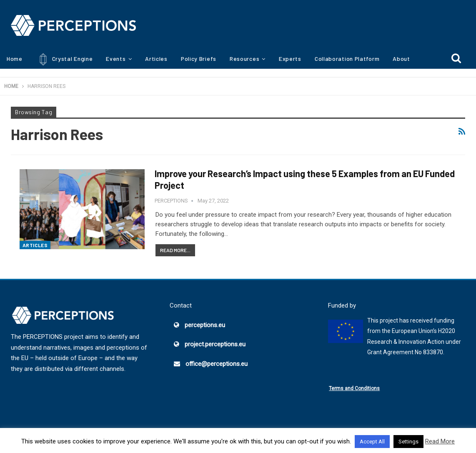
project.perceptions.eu (215, 344)
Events (116, 59)
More (400, 59)
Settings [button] (408, 442)
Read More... (175, 250)
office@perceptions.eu (217, 364)
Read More (440, 441)
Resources (244, 59)
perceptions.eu (205, 325)
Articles (156, 59)
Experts (290, 59)
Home (15, 59)
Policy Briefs (199, 59)
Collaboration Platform (347, 59)
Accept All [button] (372, 442)
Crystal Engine (64, 59)
